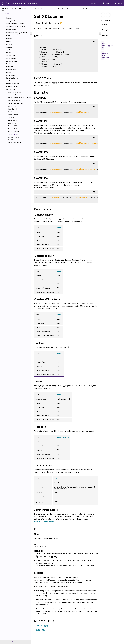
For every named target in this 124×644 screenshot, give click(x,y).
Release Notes (11, 29)
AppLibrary (10, 47)
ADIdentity (10, 41)
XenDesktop (10, 89)
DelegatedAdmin (12, 61)
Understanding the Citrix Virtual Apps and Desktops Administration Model (17, 34)
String (59, 228)
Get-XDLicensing (14, 106)
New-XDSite (12, 123)
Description (106, 31)
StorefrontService (12, 78)
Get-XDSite (12, 118)
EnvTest (9, 64)
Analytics (9, 44)
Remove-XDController (15, 126)
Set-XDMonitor (13, 140)
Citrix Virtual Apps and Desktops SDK (49, 9)
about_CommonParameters (45, 521)
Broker (8, 53)
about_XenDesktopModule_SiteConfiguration (19, 98)
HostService (10, 67)
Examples (9, 39)
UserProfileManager (13, 84)
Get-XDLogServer (14, 112)
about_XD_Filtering (14, 92)
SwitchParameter (63, 437)
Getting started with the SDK (16, 27)
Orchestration (11, 75)
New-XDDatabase (14, 120)
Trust (8, 81)
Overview (9, 18)
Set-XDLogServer (14, 137)
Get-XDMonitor (13, 115)
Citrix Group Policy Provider (15, 24)
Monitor (9, 72)
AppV (8, 50)
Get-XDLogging (13, 109)
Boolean (60, 353)
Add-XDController (14, 101)
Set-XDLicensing (14, 132)
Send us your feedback (106, 56)
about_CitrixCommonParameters (17, 21)
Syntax (105, 25)
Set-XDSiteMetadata (15, 143)
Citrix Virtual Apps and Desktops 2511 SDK (75, 9)
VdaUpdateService (12, 87)
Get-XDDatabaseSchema (16, 103)
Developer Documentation (26, 3)
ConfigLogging (11, 58)
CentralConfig (11, 56)
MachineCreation (12, 70)
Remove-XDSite (13, 129)
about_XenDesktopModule (17, 95)
